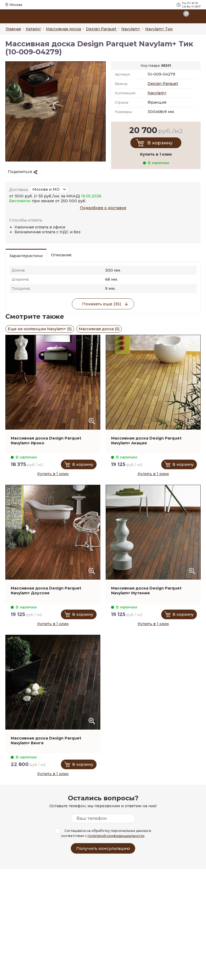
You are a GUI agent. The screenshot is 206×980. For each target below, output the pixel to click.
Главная (13, 29)
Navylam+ (157, 93)
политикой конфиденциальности (116, 836)
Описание (61, 255)
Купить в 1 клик (53, 474)
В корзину (160, 143)
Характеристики (26, 256)
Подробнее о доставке (103, 208)
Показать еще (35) (102, 304)
